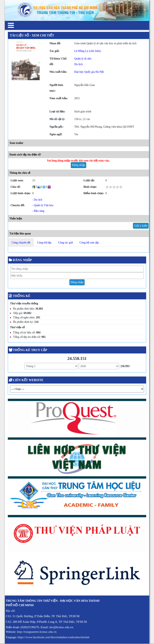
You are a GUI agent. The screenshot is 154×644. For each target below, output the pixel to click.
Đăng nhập (79, 165)
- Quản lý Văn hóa (43, 205)
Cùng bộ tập (44, 243)
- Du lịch (37, 200)
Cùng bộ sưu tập (89, 243)
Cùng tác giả (65, 243)
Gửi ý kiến (141, 226)
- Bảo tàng (38, 211)
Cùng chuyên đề (21, 243)
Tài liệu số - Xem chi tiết (32, 35)
